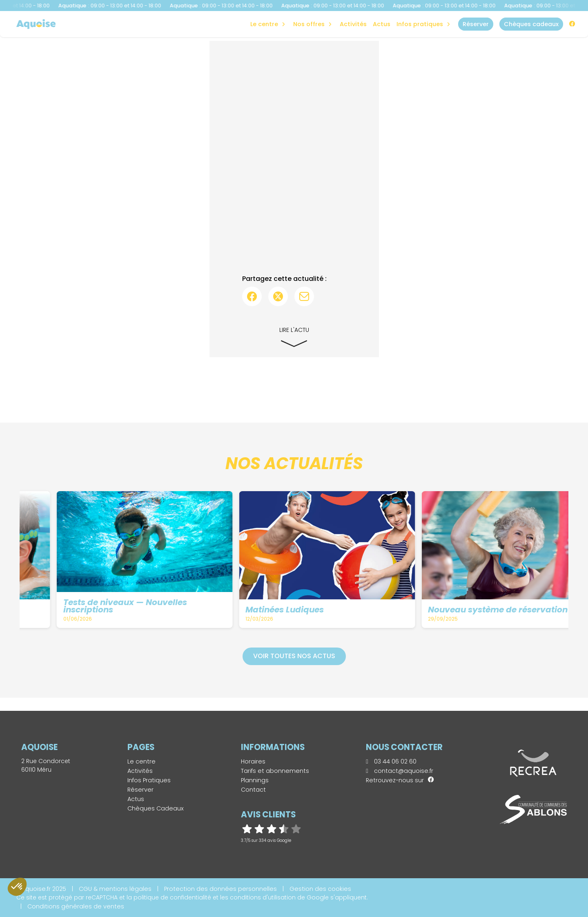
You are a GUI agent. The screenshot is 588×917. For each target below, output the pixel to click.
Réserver (140, 790)
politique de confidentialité (172, 897)
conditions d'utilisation (263, 897)
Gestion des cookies (320, 889)
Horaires (253, 761)
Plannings (255, 780)
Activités (353, 24)
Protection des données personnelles (220, 889)
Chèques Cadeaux (156, 808)
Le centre (141, 761)
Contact (253, 790)
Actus (382, 24)
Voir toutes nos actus (294, 656)
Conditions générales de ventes (76, 906)
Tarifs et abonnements (275, 771)
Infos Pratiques (420, 24)
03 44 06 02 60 (391, 761)
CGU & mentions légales (115, 889)
